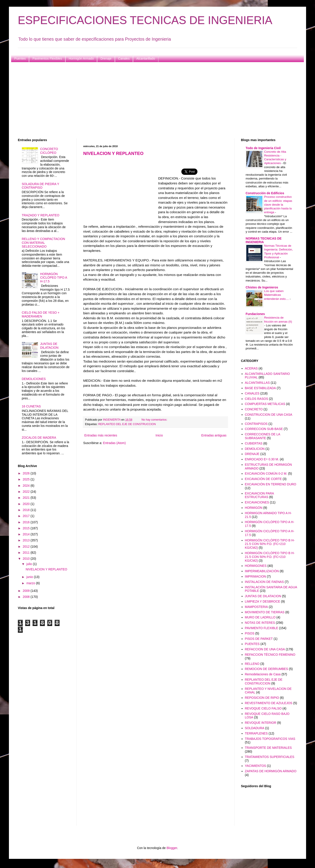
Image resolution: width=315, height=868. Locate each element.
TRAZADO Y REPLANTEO (41, 215)
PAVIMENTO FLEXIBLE (262, 628)
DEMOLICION (255, 449)
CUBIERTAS (254, 443)
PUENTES (252, 644)
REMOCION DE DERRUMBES (267, 669)
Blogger (172, 848)
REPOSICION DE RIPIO (262, 698)
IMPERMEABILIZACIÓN (262, 571)
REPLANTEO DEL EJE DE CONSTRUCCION (127, 424)
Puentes (20, 58)
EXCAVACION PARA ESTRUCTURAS (259, 495)
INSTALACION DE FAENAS (264, 582)
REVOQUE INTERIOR (261, 723)
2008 (27, 597)
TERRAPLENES (256, 733)
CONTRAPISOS (256, 424)
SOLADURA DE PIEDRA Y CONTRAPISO (41, 186)
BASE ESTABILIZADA (260, 388)
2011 (27, 553)
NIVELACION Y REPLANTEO (113, 153)
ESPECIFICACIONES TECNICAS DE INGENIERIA (145, 20)
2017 (27, 516)
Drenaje (106, 58)
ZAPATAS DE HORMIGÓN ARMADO (271, 771)
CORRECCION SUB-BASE (264, 429)
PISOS (250, 633)
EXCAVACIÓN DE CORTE (263, 479)
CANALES (252, 393)
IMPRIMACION (256, 576)
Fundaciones (255, 314)
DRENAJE (252, 454)
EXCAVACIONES (257, 502)
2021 (27, 498)
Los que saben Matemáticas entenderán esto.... (277, 295)
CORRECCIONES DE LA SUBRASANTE (263, 436)
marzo (31, 583)
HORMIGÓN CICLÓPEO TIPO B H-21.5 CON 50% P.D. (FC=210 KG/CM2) (270, 544)
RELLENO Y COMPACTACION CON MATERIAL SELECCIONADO (44, 243)
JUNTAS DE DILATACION (49, 346)
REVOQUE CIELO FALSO (263, 708)
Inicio (159, 435)
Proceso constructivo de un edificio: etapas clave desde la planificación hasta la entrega (278, 204)
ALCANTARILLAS (257, 383)
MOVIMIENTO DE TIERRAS (265, 612)
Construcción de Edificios (265, 193)
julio (30, 564)
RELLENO (252, 664)
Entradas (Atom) (114, 443)
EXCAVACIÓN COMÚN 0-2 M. (266, 474)
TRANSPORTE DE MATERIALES (268, 748)
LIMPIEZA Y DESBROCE (263, 601)
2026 (27, 473)
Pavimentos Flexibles (47, 58)
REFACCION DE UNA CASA (265, 649)
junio (30, 577)
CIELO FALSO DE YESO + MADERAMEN (41, 314)
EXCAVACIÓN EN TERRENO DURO (271, 484)
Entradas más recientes (101, 435)
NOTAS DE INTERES (260, 623)
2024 (27, 486)
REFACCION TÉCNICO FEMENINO (270, 655)
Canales (124, 58)
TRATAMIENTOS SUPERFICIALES (270, 757)
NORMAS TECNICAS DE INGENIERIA (264, 240)
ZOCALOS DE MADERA (39, 438)
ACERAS (251, 368)
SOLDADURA (255, 728)
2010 (27, 559)
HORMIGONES (256, 566)
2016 (27, 522)
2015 (27, 528)
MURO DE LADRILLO (260, 617)
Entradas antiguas (214, 435)
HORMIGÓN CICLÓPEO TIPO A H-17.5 (54, 278)
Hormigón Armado (81, 58)
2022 (27, 492)
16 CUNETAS (31, 406)
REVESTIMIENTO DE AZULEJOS (269, 703)
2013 (27, 540)
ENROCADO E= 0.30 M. (262, 459)
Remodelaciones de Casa (263, 674)
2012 (27, 547)
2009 (27, 591)
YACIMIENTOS (256, 766)
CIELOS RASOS (257, 399)
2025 (27, 479)
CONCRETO (254, 409)
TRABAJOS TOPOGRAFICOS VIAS (270, 739)
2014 (27, 534)
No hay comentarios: (155, 420)
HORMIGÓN (254, 508)
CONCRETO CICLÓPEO (49, 151)
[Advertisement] (152, 100)
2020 (27, 504)
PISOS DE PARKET (259, 639)
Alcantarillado (146, 58)
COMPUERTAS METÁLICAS (265, 404)
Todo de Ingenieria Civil (263, 148)
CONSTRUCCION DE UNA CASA (269, 415)
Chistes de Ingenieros (262, 287)
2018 (27, 510)
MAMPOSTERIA (256, 607)
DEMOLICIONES (34, 379)
